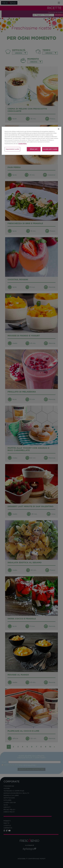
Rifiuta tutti (34, 149)
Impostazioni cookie (12, 149)
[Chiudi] (59, 129)
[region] (31, 141)
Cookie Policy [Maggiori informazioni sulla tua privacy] (22, 144)
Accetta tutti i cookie (50, 149)
